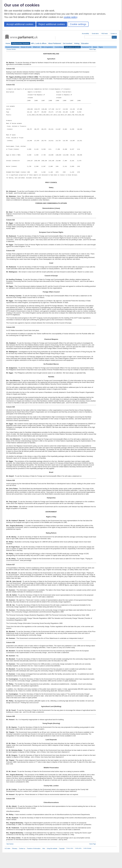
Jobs (44, 864)
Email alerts (95, 34)
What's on (36, 47)
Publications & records (72, 47)
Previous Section (11, 49)
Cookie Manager (87, 864)
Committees (59, 47)
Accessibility (85, 34)
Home (8, 43)
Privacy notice (70, 864)
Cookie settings (78, 24)
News (95, 47)
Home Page (93, 49)
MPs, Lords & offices (39, 43)
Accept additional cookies (20, 24)
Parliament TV (86, 47)
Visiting (77, 43)
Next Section (10, 859)
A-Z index (8, 864)
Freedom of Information (34, 864)
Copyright (62, 864)
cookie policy (70, 17)
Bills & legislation (47, 47)
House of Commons (12, 47)
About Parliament (55, 43)
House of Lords (26, 47)
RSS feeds (105, 34)
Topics (101, 47)
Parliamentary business (21, 43)
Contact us (114, 34)
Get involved (68, 43)
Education (85, 43)
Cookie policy (78, 864)
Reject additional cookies (52, 24)
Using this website (52, 864)
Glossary (15, 864)
